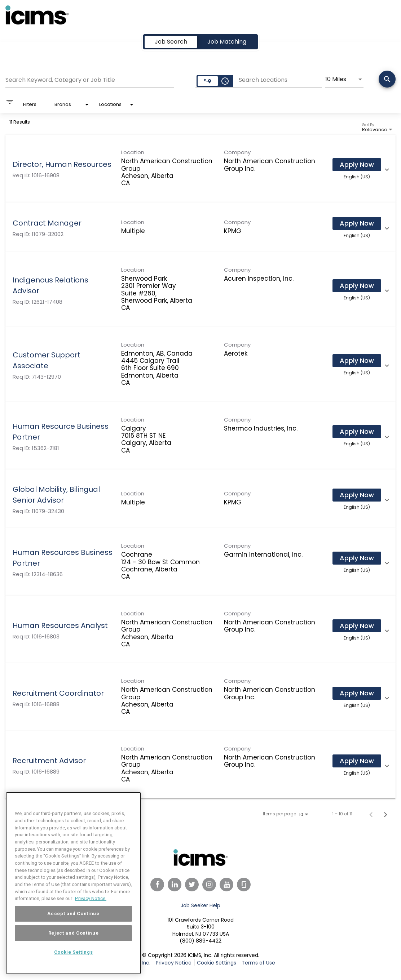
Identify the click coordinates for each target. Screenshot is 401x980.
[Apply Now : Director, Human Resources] (357, 165)
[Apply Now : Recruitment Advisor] (357, 761)
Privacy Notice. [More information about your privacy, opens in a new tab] (91, 914)
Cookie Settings (217, 963)
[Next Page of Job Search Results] (385, 814)
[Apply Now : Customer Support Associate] (357, 361)
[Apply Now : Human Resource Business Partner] (357, 432)
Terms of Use (258, 963)
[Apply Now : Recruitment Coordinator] (357, 693)
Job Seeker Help (200, 905)
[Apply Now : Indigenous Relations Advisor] (357, 286)
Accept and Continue (73, 929)
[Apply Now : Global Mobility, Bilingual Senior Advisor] (357, 495)
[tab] (171, 42)
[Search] (387, 80)
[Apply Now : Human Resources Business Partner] (357, 558)
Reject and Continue (73, 948)
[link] (200, 169)
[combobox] (90, 79)
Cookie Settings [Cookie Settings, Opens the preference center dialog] (74, 968)
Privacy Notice (174, 963)
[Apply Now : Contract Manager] (357, 223)
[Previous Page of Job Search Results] (371, 814)
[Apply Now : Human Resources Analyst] (357, 625)
